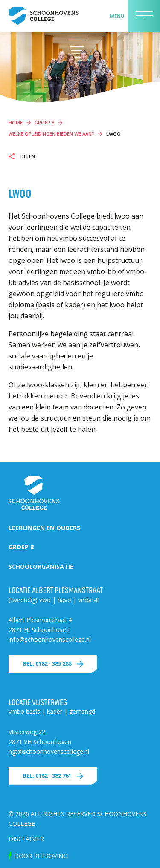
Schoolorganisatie (41, 567)
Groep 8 (21, 547)
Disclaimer (26, 839)
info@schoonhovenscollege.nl (50, 639)
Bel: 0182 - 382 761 (47, 776)
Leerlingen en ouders (44, 528)
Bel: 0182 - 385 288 (47, 663)
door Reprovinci (41, 856)
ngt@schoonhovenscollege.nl (49, 751)
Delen (27, 156)
